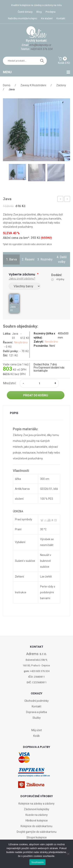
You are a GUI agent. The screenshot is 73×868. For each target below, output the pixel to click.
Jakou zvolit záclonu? (22, 279)
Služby (37, 718)
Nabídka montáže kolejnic (23, 18)
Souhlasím (38, 862)
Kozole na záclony (37, 815)
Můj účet (37, 730)
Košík (36, 736)
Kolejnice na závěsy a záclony (36, 804)
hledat (42, 61)
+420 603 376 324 (42, 49)
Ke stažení (47, 18)
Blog (39, 12)
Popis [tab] (14, 413)
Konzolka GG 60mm (60, 200)
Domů (7, 85)
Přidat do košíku (36, 395)
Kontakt (61, 18)
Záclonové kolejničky (37, 809)
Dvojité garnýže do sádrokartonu (37, 832)
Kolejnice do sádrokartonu (36, 826)
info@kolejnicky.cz (40, 45)
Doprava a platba (36, 712)
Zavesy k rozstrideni (33, 85)
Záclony (61, 85)
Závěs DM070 (67, 200)
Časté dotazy (25, 12)
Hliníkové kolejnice (37, 821)
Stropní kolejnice (37, 837)
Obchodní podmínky (36, 701)
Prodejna (51, 12)
